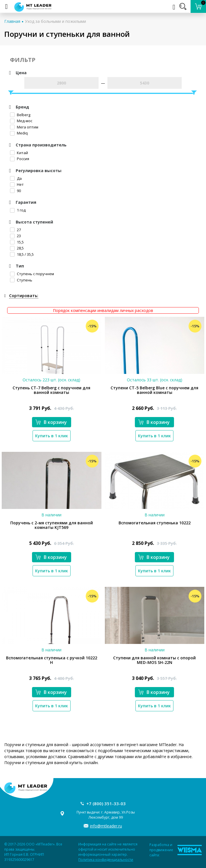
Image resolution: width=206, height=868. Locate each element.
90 (15, 191)
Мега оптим (24, 127)
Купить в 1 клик (52, 436)
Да (16, 178)
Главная (12, 21)
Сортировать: (24, 296)
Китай (19, 153)
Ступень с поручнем (32, 274)
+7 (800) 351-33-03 (106, 803)
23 (15, 236)
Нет (17, 184)
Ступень (21, 280)
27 (15, 230)
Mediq (19, 133)
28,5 (17, 248)
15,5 (17, 242)
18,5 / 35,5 (22, 254)
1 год (18, 210)
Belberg (20, 115)
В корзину (51, 422)
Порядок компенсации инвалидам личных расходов (103, 310)
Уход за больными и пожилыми (55, 21)
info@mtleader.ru (106, 826)
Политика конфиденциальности (106, 860)
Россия (20, 159)
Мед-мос (21, 121)
